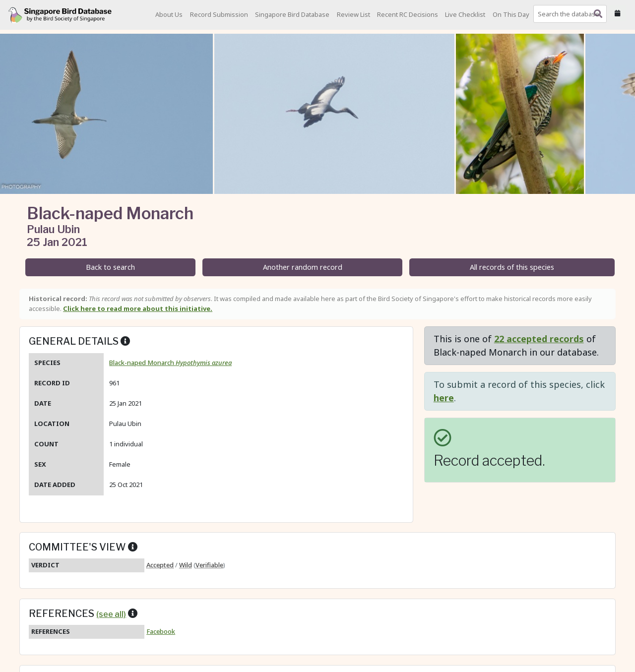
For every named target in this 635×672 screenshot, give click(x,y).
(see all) (111, 614)
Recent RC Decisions (408, 14)
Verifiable (209, 565)
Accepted (160, 565)
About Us (169, 14)
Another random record (303, 267)
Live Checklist (465, 14)
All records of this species (512, 267)
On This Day (511, 14)
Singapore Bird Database (292, 14)
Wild (186, 565)
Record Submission (219, 14)
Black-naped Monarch (170, 363)
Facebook (161, 631)
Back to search (110, 267)
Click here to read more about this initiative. (138, 308)
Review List (353, 14)
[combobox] (572, 14)
